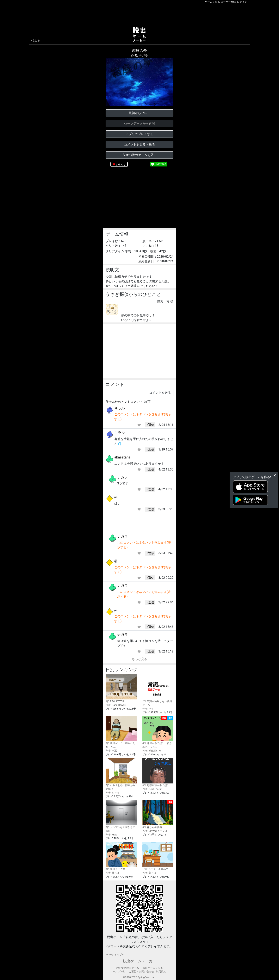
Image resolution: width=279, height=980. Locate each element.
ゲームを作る (212, 2)
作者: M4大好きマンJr (155, 831)
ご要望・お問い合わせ (141, 972)
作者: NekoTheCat (152, 789)
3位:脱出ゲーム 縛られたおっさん (121, 732)
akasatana (122, 457)
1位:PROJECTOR (121, 688)
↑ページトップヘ (115, 955)
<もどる (35, 40)
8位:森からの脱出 (158, 814)
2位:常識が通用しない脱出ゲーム (158, 690)
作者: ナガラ (139, 56)
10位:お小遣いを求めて (158, 857)
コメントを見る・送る (139, 144)
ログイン (242, 2)
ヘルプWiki (119, 972)
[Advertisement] (139, 14)
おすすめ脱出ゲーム (128, 968)
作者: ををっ (112, 793)
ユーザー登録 (228, 2)
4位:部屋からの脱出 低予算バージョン (158, 732)
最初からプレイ (139, 113)
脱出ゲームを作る (153, 968)
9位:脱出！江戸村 (121, 857)
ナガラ (122, 477)
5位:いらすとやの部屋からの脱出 (121, 774)
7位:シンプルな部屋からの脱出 (121, 816)
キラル (120, 408)
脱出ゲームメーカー (140, 961)
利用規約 (161, 972)
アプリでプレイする (139, 134)
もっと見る (139, 659)
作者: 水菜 (111, 751)
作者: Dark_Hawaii (116, 705)
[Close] (275, 475)
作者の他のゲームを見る (139, 155)
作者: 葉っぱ (112, 873)
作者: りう (148, 709)
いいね (121, 164)
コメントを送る (160, 393)
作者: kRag (112, 835)
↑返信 (150, 425)
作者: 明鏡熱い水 (152, 751)
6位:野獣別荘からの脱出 (158, 772)
